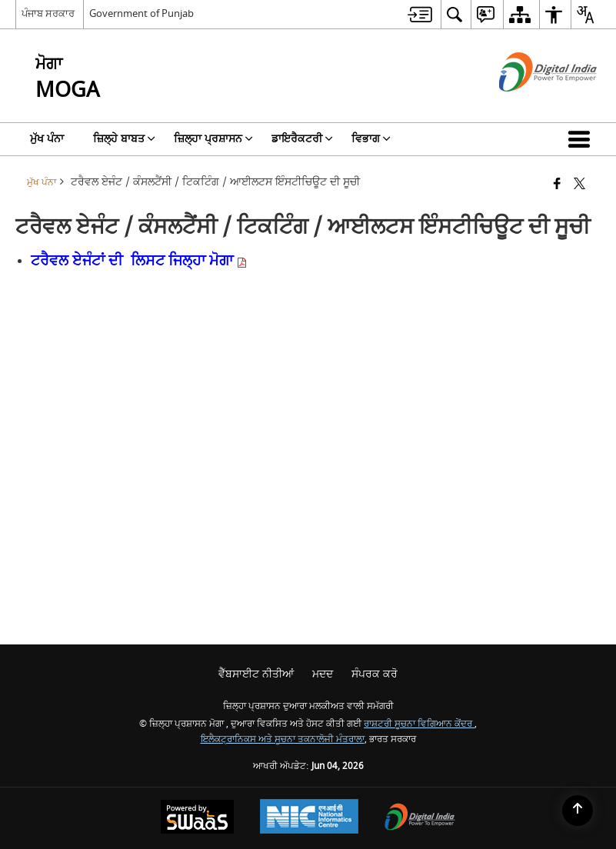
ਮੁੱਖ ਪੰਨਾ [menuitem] (47, 139)
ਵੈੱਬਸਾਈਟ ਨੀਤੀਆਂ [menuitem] (256, 674)
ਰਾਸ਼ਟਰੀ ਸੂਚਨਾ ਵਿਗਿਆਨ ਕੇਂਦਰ (419, 724)
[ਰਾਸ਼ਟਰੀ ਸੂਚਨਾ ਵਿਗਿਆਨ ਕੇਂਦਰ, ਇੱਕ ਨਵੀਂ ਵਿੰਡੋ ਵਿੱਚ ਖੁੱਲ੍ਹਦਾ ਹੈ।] (309, 818)
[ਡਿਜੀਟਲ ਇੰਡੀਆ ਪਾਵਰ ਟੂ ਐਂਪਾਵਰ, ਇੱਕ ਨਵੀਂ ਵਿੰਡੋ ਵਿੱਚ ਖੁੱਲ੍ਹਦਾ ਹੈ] (420, 819)
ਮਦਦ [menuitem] (323, 674)
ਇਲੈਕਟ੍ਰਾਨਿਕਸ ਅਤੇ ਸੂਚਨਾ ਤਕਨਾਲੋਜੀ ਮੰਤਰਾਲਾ (283, 739)
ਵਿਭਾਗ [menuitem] (371, 139)
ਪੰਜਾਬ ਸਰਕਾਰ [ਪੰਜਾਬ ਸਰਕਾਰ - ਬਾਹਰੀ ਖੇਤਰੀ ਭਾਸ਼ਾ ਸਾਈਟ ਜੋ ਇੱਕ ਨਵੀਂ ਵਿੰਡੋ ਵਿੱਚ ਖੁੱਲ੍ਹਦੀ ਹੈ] (48, 13)
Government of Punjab (142, 13)
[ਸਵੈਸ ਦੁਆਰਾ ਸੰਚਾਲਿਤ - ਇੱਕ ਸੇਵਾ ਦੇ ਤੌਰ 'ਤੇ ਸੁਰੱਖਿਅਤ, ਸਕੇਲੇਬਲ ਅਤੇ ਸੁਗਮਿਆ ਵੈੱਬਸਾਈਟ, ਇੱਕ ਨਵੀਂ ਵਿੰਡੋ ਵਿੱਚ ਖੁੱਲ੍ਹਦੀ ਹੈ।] (197, 819)
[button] (582, 139)
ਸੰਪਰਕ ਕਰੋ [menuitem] (375, 674)
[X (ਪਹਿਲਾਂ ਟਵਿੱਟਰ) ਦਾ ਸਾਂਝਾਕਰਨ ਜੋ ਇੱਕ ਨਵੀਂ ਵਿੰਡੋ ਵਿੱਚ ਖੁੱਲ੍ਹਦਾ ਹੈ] (579, 185)
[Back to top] (578, 811)
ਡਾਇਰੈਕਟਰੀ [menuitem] (302, 139)
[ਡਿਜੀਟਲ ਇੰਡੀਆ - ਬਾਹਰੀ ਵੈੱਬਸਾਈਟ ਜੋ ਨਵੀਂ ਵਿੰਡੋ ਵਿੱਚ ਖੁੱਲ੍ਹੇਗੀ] (529, 105)
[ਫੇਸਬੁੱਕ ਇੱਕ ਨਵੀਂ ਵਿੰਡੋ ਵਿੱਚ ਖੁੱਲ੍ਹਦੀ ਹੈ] (557, 185)
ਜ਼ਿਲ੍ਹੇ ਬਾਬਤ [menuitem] (124, 139)
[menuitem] (420, 14)
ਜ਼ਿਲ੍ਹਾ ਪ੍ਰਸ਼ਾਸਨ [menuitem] (213, 139)
